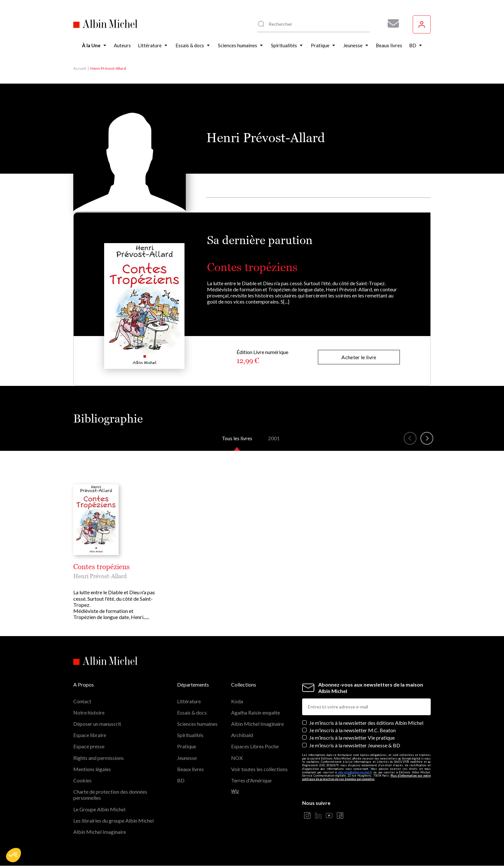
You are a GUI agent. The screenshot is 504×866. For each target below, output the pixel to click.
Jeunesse (187, 758)
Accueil (80, 68)
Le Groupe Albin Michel (99, 809)
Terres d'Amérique (251, 780)
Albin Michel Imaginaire (100, 832)
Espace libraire (90, 735)
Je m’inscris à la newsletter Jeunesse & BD (355, 745)
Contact (82, 701)
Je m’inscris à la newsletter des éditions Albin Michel (366, 723)
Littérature (189, 701)
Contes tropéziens (252, 267)
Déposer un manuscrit (97, 724)
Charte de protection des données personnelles (110, 795)
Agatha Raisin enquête (256, 712)
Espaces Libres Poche (255, 746)
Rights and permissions (99, 758)
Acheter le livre (359, 357)
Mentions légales (92, 769)
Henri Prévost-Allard (100, 576)
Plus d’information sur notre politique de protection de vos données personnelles (366, 777)
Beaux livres (190, 769)
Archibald (242, 735)
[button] (14, 855)
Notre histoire (89, 712)
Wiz (235, 791)
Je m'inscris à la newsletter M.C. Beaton (352, 730)
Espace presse (89, 746)
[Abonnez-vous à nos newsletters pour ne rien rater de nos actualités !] (391, 23)
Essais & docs (192, 712)
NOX (237, 758)
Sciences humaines (197, 724)
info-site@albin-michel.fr (355, 772)
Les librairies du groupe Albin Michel (113, 820)
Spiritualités (190, 735)
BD (181, 780)
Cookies (82, 780)
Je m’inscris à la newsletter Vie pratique (352, 738)
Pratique (187, 746)
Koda (237, 701)
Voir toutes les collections (259, 769)
